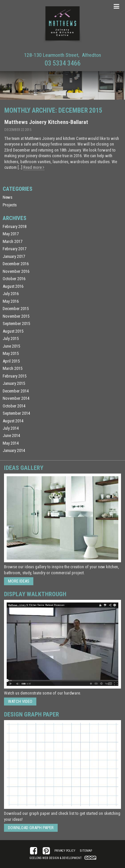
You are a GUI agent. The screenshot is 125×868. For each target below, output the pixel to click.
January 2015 (14, 383)
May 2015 (11, 353)
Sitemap (86, 851)
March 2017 (12, 241)
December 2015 (16, 309)
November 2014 (16, 398)
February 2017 (14, 249)
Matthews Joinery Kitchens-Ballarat (46, 122)
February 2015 (14, 376)
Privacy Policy (65, 851)
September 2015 (16, 324)
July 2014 (11, 428)
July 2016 (11, 294)
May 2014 (11, 443)
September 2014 (16, 413)
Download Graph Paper (31, 828)
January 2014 (14, 450)
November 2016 (16, 271)
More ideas (19, 581)
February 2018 (14, 226)
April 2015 (11, 361)
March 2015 (12, 368)
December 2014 (16, 391)
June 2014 (11, 435)
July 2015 (11, 338)
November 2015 (16, 316)
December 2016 (16, 264)
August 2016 (13, 286)
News (7, 197)
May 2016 (11, 301)
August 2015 (13, 331)
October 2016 (14, 279)
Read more (34, 167)
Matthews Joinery (63, 25)
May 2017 (11, 234)
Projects (10, 205)
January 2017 (14, 256)
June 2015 (11, 346)
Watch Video (20, 701)
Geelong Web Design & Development (56, 858)
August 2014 (13, 421)
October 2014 (14, 406)
